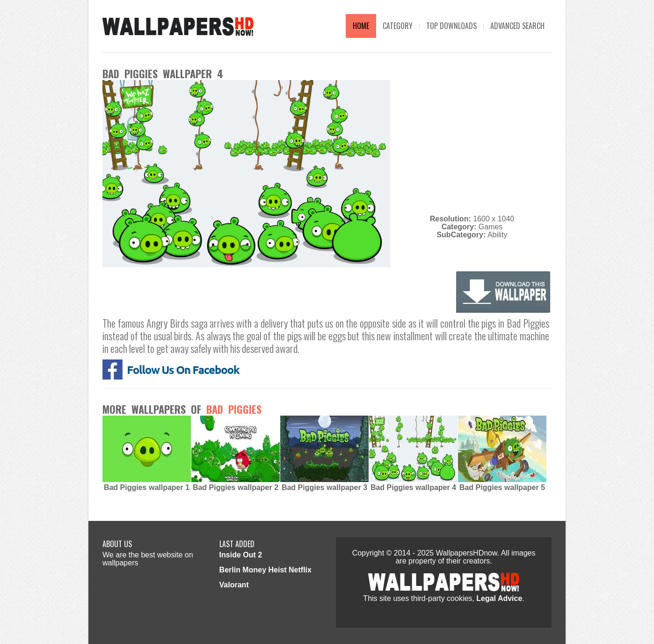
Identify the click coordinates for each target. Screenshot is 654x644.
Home (361, 26)
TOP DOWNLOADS (451, 26)
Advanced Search (517, 26)
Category (398, 26)
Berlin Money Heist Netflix (265, 570)
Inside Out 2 (241, 555)
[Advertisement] (472, 146)
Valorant (234, 585)
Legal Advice (499, 598)
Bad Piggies (234, 409)
